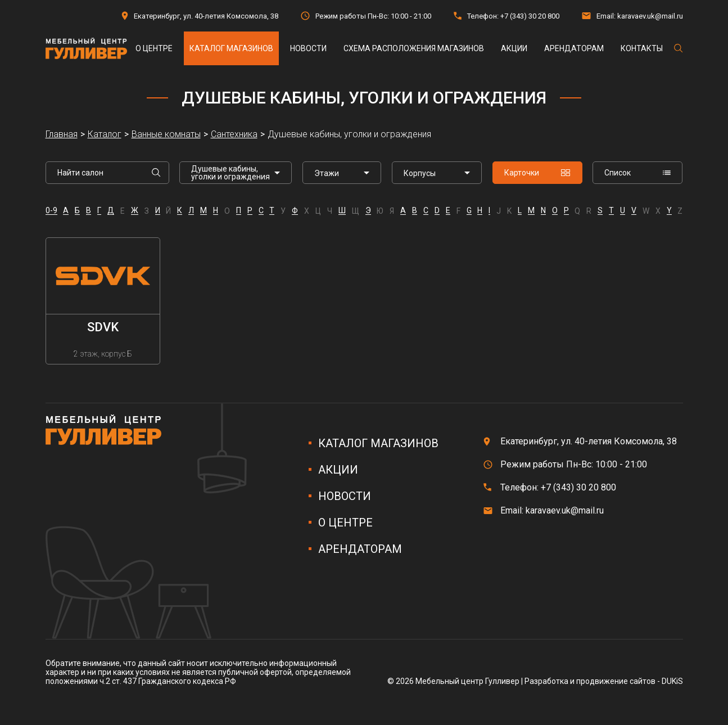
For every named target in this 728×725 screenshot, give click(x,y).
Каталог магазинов (231, 48)
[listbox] (342, 173)
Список (637, 173)
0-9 (51, 211)
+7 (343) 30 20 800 (530, 16)
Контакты (642, 48)
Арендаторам (574, 48)
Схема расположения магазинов (414, 48)
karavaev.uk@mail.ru (650, 16)
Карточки (537, 173)
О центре (154, 48)
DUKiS (672, 681)
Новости (308, 48)
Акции (514, 48)
